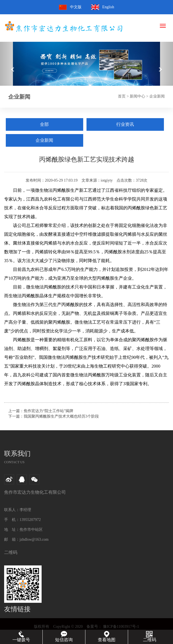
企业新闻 (157, 96)
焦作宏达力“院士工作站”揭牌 (48, 411)
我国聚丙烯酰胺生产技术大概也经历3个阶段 (61, 416)
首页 (122, 96)
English (108, 7)
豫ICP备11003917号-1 (120, 627)
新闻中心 (137, 96)
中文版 (76, 7)
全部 (44, 124)
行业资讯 (125, 124)
